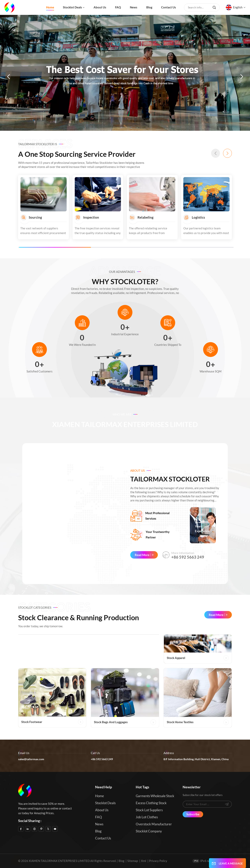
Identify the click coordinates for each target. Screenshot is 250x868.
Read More (142, 555)
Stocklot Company (149, 831)
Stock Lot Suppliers (149, 810)
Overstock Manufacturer (154, 824)
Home (50, 7)
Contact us (169, 7)
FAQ (118, 7)
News (134, 7)
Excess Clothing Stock (151, 803)
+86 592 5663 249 (188, 557)
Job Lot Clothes (147, 817)
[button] (8, 77)
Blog (149, 7)
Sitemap (133, 861)
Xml (144, 861)
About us (100, 7)
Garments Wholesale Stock (155, 796)
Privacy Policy (158, 861)
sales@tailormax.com (31, 759)
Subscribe (193, 814)
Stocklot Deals (72, 7)
